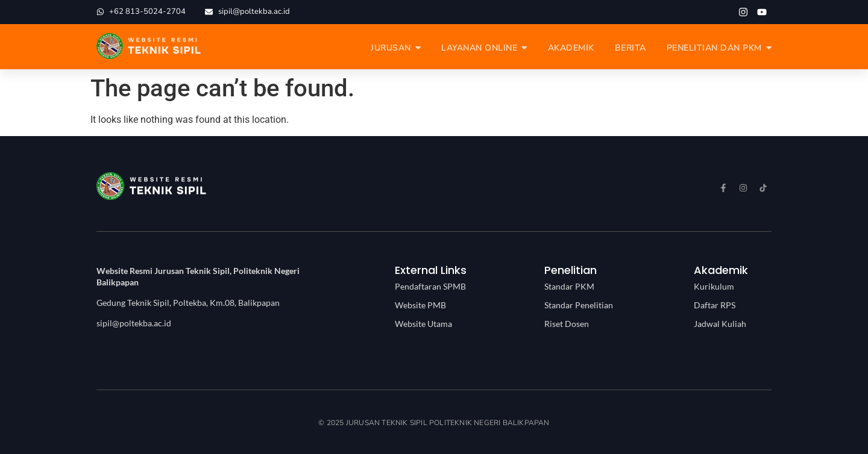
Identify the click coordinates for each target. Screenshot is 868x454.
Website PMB (420, 305)
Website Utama (423, 324)
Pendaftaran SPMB (430, 286)
